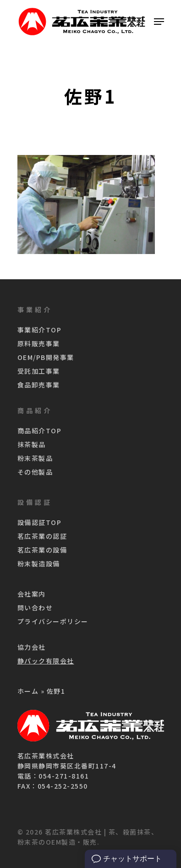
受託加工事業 (39, 371)
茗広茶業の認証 (42, 536)
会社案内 (32, 594)
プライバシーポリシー (53, 621)
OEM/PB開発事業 (46, 357)
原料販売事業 (39, 343)
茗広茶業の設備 (42, 550)
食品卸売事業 (39, 385)
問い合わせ (35, 608)
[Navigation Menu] (159, 22)
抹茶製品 (32, 444)
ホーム (28, 691)
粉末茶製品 (35, 458)
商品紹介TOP (40, 431)
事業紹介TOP (40, 330)
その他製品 (35, 472)
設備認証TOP (40, 522)
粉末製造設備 (39, 564)
